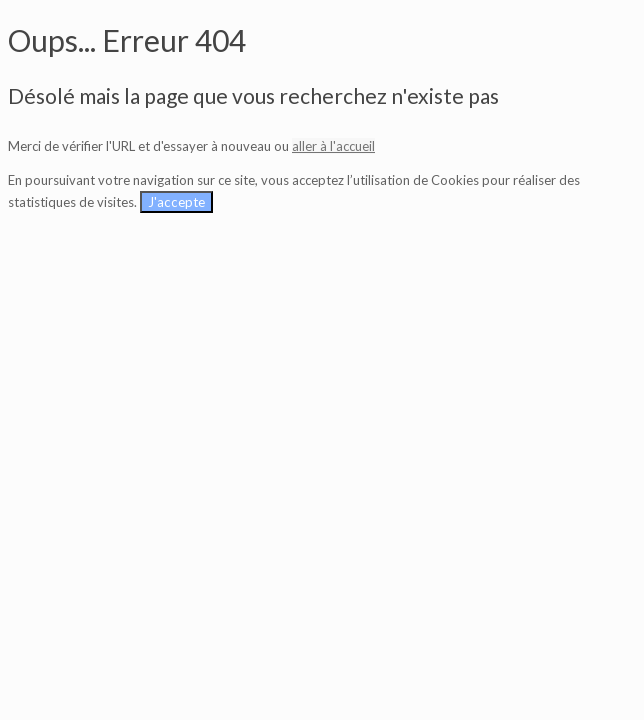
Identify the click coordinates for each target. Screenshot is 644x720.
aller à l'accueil (333, 146)
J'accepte (176, 202)
